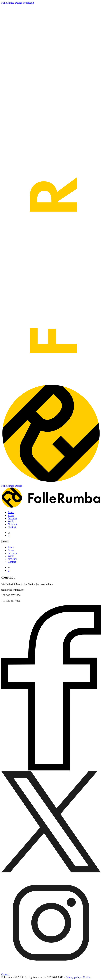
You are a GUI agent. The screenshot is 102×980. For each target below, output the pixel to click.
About (11, 515)
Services (12, 518)
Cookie (87, 977)
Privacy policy (73, 977)
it (9, 536)
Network (12, 524)
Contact (12, 527)
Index (11, 512)
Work (11, 521)
